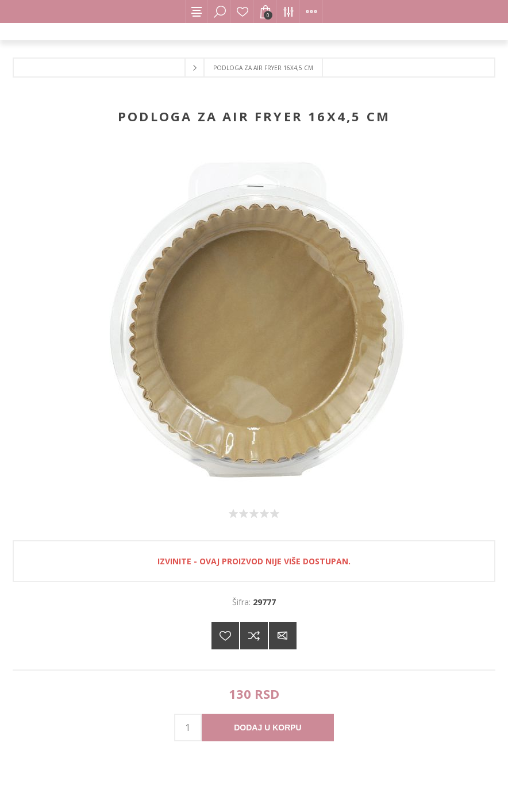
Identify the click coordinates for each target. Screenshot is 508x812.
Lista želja (243, 11)
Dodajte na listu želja (225, 636)
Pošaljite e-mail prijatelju (283, 636)
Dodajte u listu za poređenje (254, 636)
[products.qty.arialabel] (188, 728)
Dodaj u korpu (268, 728)
